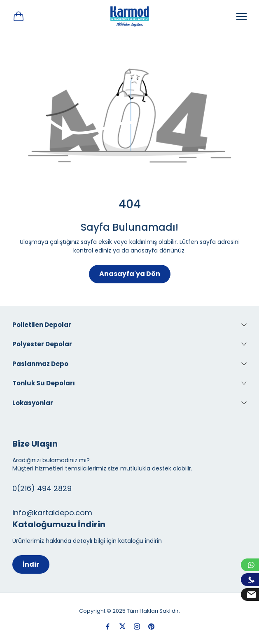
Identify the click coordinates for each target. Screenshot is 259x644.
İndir (31, 564)
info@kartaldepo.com (52, 513)
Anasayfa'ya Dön (130, 274)
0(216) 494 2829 (42, 488)
